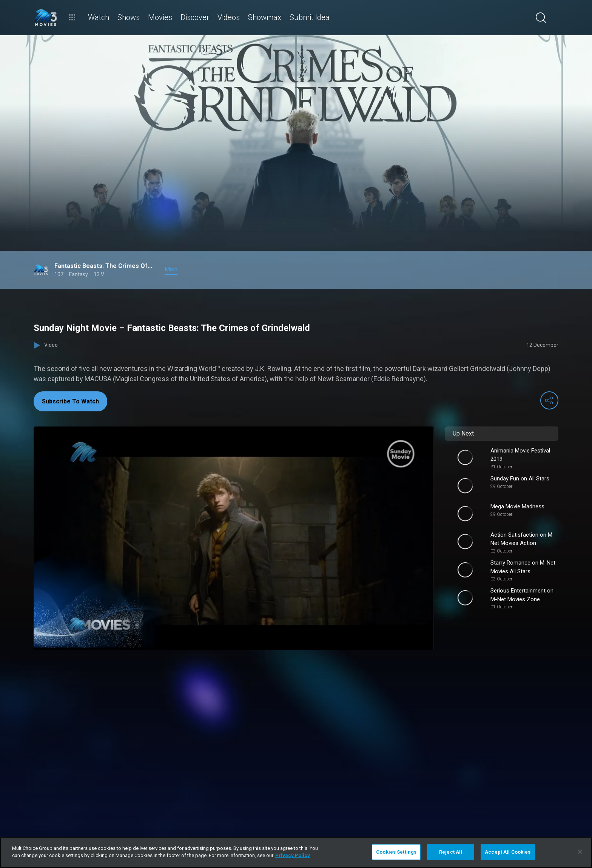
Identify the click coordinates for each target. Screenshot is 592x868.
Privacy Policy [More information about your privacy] (293, 855)
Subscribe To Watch (70, 401)
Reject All (451, 852)
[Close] (580, 852)
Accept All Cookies (508, 852)
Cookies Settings (396, 852)
